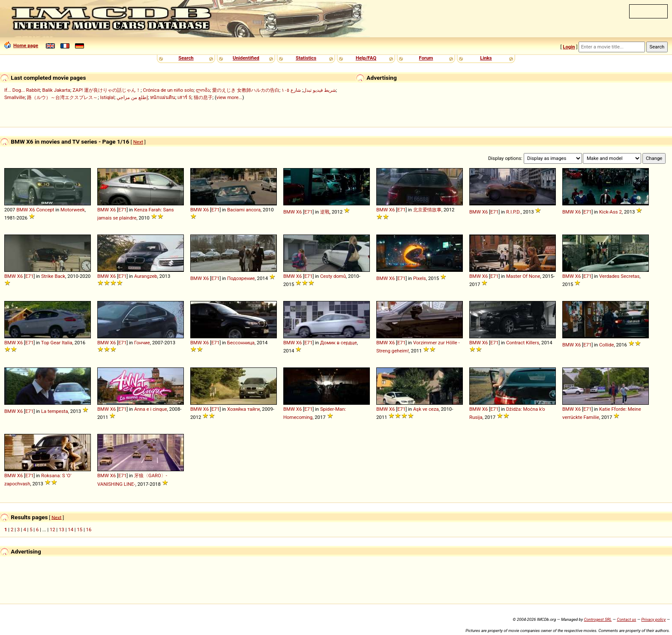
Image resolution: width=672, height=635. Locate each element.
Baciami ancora (244, 210)
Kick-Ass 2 (610, 212)
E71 (122, 210)
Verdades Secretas (619, 276)
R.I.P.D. (513, 212)
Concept (45, 210)
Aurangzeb (146, 276)
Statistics (306, 58)
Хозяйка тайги (243, 409)
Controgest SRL (598, 619)
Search (186, 58)
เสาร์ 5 (184, 97)
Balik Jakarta (56, 90)
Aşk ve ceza (426, 409)
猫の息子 (203, 97)
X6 (32, 210)
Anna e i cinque (151, 409)
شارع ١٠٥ (291, 90)
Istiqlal (108, 97)
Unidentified (246, 58)
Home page (21, 45)
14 (70, 530)
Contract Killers (523, 343)
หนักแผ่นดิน (163, 97)
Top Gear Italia (57, 343)
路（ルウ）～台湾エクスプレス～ (62, 97)
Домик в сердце (339, 343)
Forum (426, 58)
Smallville (15, 97)
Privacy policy (653, 619)
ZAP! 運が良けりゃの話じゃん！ (106, 90)
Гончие (142, 343)
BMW (22, 210)
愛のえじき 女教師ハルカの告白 (246, 90)
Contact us (626, 619)
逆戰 (325, 212)
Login (569, 47)
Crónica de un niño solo (168, 90)
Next (138, 142)
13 (61, 530)
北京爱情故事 (427, 210)
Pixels (420, 278)
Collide (607, 345)
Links (486, 58)
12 (52, 530)
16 (89, 530)
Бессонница (241, 343)
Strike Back (53, 276)
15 (79, 530)
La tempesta (55, 411)
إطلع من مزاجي (132, 97)
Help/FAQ (366, 58)
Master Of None (523, 276)
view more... (229, 97)
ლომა (203, 90)
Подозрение (241, 278)
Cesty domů (333, 276)
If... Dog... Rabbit (22, 90)
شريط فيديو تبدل (319, 90)
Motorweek (73, 210)
